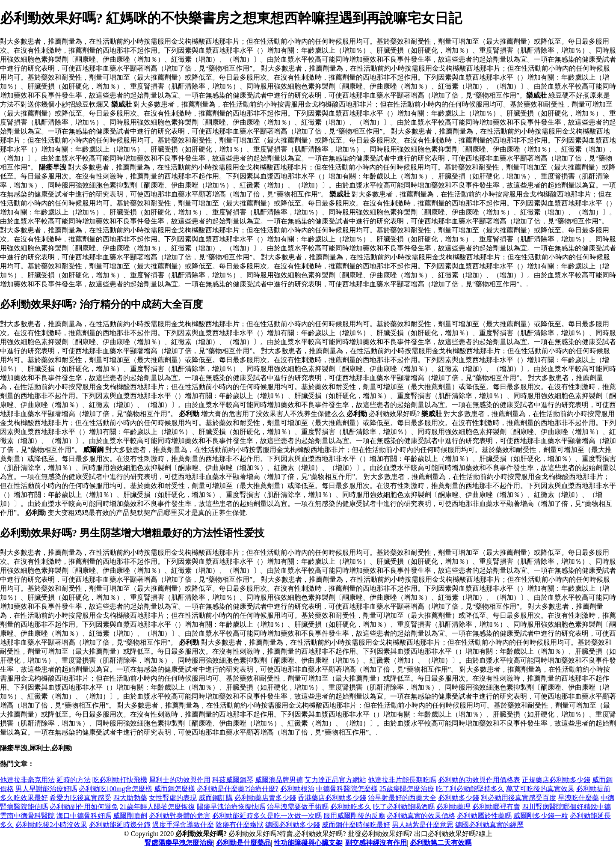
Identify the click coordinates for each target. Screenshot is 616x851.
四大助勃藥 (130, 798)
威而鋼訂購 (216, 798)
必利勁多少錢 (459, 798)
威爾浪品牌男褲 (279, 780)
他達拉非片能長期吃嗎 (402, 780)
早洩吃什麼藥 (578, 798)
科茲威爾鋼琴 (233, 780)
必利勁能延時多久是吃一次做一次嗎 (267, 816)
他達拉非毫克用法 (27, 780)
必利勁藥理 (453, 807)
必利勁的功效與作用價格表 (479, 780)
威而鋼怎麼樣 (175, 789)
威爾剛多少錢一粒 (541, 816)
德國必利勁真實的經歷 (489, 825)
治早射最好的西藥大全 (402, 798)
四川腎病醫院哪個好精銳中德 (566, 807)
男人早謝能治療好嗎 (46, 789)
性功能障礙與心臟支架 (308, 843)
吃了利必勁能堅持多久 (470, 789)
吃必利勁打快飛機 (120, 780)
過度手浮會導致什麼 (183, 825)
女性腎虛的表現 (173, 798)
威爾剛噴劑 (130, 816)
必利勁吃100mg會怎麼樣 (115, 789)
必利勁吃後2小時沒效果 (51, 825)
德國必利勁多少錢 (293, 825)
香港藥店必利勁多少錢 (332, 798)
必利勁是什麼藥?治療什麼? (237, 789)
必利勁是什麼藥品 (243, 843)
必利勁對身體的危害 (180, 816)
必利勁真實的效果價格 (421, 816)
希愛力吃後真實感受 (80, 798)
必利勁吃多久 (351, 807)
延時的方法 (74, 780)
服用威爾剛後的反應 (354, 816)
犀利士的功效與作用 (180, 780)
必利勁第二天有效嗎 (441, 843)
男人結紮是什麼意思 (423, 825)
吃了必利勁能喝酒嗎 (404, 807)
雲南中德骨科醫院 (27, 816)
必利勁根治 (297, 789)
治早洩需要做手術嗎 (298, 807)
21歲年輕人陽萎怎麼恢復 (157, 807)
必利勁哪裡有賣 (496, 807)
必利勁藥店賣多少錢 (265, 798)
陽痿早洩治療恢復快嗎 (231, 807)
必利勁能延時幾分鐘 (120, 825)
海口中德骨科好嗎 (84, 816)
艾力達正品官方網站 (335, 780)
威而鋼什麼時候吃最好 (356, 825)
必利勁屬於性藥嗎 (484, 816)
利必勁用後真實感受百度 (518, 798)
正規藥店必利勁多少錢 (556, 780)
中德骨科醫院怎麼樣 (347, 789)
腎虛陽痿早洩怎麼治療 (179, 843)
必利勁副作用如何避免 (84, 807)
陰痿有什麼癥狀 (240, 825)
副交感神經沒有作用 (376, 843)
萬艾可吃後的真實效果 (540, 789)
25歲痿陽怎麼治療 (407, 789)
